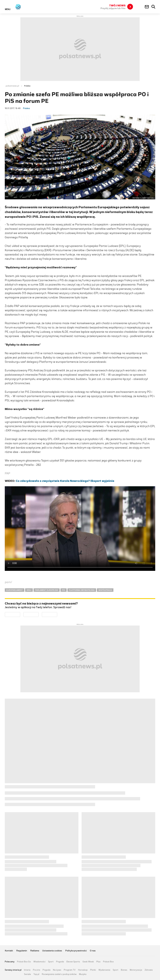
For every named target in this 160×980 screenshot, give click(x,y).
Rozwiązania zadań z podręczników (59, 974)
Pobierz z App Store (39, 614)
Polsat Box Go (24, 962)
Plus (98, 962)
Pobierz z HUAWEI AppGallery (57, 614)
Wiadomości (39, 962)
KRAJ (29, 590)
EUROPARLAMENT (15, 590)
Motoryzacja (136, 970)
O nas (93, 951)
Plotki (93, 970)
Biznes (124, 970)
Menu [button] (8, 9)
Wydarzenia (104, 970)
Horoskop (83, 970)
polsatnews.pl (12, 86)
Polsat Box (108, 962)
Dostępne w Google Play (20, 614)
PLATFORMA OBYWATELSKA (82, 590)
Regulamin (22, 951)
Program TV (70, 970)
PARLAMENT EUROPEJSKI (47, 590)
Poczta (37, 970)
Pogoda (60, 962)
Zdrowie (149, 970)
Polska (27, 86)
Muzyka (83, 974)
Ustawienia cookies (52, 951)
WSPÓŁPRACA (105, 590)
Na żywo (57, 970)
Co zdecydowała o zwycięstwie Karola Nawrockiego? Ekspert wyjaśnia (65, 481)
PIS (64, 590)
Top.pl (36, 974)
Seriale (27, 974)
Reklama (35, 951)
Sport (51, 962)
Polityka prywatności (76, 951)
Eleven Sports (73, 962)
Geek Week (88, 962)
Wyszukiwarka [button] (153, 7)
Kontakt (9, 951)
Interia (27, 970)
